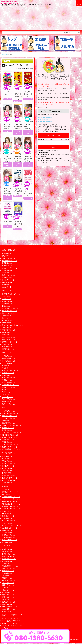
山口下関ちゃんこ (8, 583)
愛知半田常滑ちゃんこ (10, 447)
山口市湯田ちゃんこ (9, 609)
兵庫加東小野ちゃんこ (10, 535)
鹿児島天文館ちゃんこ (10, 552)
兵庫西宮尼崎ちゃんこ (10, 540)
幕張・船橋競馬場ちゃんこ (11, 378)
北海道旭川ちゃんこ (9, 270)
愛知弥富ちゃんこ (8, 421)
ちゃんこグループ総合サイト (12, 618)
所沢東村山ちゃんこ (9, 361)
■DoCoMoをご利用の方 (45, 118)
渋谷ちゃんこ (7, 392)
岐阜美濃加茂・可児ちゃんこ (12, 449)
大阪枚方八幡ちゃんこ (10, 528)
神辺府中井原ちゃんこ (10, 607)
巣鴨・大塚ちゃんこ (9, 404)
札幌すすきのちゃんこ (10, 275)
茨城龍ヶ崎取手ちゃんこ (10, 358)
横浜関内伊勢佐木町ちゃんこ (12, 294)
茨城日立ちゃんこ (8, 402)
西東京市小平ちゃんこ (10, 387)
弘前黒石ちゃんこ (8, 265)
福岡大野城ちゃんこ (9, 585)
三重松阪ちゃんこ (8, 440)
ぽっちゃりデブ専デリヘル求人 (13, 626)
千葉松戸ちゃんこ (8, 344)
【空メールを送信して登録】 (53, 135)
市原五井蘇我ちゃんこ (10, 382)
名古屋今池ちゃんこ (9, 411)
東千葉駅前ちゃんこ (9, 304)
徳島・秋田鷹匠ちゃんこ (10, 568)
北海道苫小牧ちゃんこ (10, 287)
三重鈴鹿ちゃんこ (8, 442)
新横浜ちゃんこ (7, 375)
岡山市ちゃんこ (7, 600)
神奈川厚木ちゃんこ (9, 323)
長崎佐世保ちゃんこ (9, 554)
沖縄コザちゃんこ (8, 604)
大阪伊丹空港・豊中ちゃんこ (12, 499)
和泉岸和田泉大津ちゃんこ (11, 502)
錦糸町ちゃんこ (7, 332)
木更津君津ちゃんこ (9, 330)
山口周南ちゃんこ (8, 576)
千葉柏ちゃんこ (7, 380)
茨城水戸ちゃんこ (8, 301)
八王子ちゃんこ (7, 397)
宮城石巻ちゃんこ (8, 256)
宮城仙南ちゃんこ (8, 253)
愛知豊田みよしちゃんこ (10, 437)
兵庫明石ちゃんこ (8, 516)
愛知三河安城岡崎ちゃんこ (11, 413)
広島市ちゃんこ (7, 578)
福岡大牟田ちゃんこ (9, 602)
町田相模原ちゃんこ (9, 320)
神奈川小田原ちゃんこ (10, 342)
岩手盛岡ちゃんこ (8, 280)
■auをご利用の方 (43, 120)
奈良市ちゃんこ (7, 511)
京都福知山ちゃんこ (9, 542)
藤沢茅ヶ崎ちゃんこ (9, 349)
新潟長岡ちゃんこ (8, 466)
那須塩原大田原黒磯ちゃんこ (12, 370)
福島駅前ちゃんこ (8, 285)
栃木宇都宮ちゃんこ (9, 313)
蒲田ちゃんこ (7, 394)
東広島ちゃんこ (7, 592)
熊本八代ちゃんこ (8, 595)
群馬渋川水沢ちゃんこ (10, 337)
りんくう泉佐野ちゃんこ (10, 521)
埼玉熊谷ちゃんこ (8, 316)
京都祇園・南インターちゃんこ (13, 492)
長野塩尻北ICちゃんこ (10, 478)
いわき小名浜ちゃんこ (10, 268)
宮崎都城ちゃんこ (8, 571)
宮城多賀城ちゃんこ (9, 277)
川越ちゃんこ (7, 306)
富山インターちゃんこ (10, 463)
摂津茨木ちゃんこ (8, 530)
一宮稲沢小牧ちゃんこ (10, 418)
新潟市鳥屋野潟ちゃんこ (10, 475)
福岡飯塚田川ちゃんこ (10, 580)
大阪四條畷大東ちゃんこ (10, 537)
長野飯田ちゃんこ (8, 468)
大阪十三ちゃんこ (8, 523)
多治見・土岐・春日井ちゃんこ (13, 425)
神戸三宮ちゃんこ (8, 514)
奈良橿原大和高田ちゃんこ (11, 497)
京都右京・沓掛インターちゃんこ (13, 525)
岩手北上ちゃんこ (8, 273)
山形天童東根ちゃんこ (10, 258)
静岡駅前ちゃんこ (8, 428)
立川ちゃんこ (7, 299)
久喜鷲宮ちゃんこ (8, 366)
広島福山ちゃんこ (8, 564)
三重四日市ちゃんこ (9, 423)
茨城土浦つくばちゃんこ (10, 339)
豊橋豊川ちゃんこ (8, 430)
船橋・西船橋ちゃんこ (10, 399)
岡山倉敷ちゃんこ (8, 590)
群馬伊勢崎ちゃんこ (9, 347)
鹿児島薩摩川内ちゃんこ (10, 566)
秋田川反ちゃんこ (8, 263)
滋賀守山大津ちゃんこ (10, 533)
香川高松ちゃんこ (8, 561)
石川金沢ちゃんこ (8, 461)
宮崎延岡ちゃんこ (8, 611)
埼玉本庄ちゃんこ (8, 328)
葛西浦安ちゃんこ (8, 373)
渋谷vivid (5, 628)
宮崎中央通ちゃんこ (9, 597)
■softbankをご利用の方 (45, 122)
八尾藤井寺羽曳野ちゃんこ (11, 509)
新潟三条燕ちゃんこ (9, 483)
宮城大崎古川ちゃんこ (10, 261)
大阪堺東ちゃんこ (8, 518)
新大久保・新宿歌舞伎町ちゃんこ (13, 325)
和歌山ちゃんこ (7, 494)
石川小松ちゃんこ (8, 456)
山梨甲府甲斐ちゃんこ (10, 471)
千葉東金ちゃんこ (8, 335)
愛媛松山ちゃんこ (8, 549)
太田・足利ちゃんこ (9, 363)
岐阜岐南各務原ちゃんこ (10, 435)
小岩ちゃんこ (7, 390)
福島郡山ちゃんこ (8, 282)
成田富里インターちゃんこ (11, 308)
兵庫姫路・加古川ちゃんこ (11, 506)
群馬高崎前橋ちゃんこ (10, 311)
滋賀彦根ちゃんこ (8, 490)
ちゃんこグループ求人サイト (12, 621)
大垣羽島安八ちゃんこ (10, 416)
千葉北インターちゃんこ (10, 385)
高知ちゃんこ (7, 588)
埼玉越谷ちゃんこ (8, 356)
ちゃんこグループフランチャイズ (13, 623)
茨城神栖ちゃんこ (8, 368)
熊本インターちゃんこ (10, 556)
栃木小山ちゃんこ (8, 318)
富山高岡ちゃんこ (8, 459)
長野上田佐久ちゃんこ (10, 480)
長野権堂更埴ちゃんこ (10, 473)
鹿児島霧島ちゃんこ (9, 559)
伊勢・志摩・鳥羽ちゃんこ (11, 444)
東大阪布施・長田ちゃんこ (11, 504)
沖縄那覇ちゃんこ (8, 573)
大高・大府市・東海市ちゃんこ (13, 432)
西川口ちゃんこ (7, 296)
